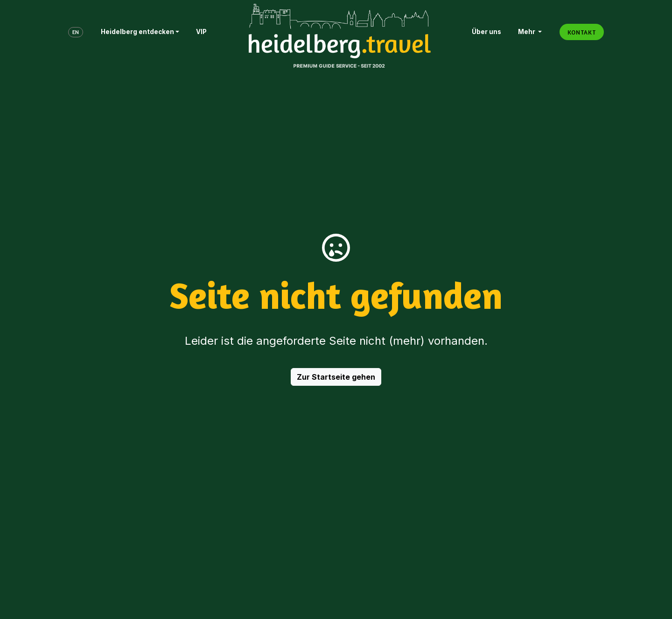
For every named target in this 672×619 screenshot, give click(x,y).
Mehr (527, 32)
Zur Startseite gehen (336, 377)
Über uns (486, 32)
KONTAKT (582, 32)
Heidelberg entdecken (137, 32)
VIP (201, 32)
